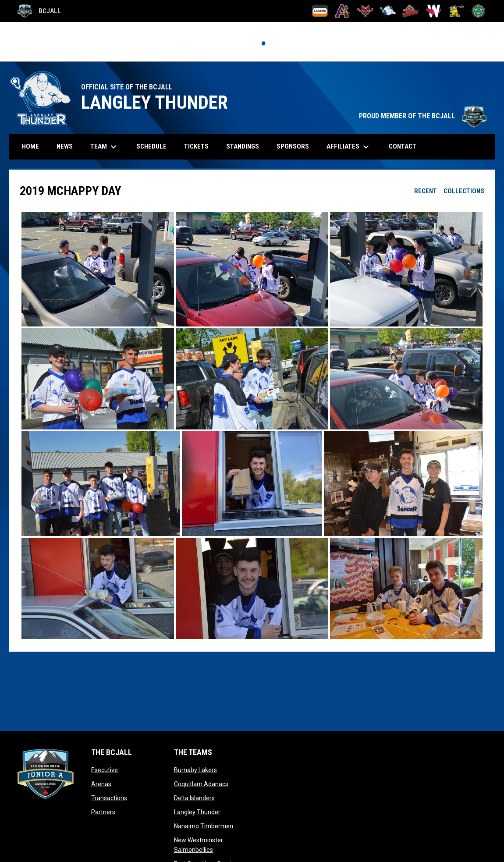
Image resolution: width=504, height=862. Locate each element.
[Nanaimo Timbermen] (410, 11)
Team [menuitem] (105, 147)
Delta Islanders (194, 798)
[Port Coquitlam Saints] (456, 11)
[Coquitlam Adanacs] (343, 11)
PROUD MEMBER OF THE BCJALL (423, 116)
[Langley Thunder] (388, 11)
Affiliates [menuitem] (349, 147)
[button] (98, 269)
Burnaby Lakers (195, 770)
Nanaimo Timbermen (204, 826)
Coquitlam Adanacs (201, 784)
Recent (426, 191)
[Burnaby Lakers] (320, 11)
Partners (103, 812)
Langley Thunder (197, 812)
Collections (464, 191)
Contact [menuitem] (403, 146)
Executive (105, 770)
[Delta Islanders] (365, 11)
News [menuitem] (65, 146)
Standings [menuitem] (243, 146)
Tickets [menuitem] (200, 146)
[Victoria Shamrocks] (478, 11)
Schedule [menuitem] (155, 146)
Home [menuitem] (30, 146)
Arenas (101, 784)
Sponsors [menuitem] (293, 146)
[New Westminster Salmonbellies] (433, 11)
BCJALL (39, 11)
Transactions (109, 798)
